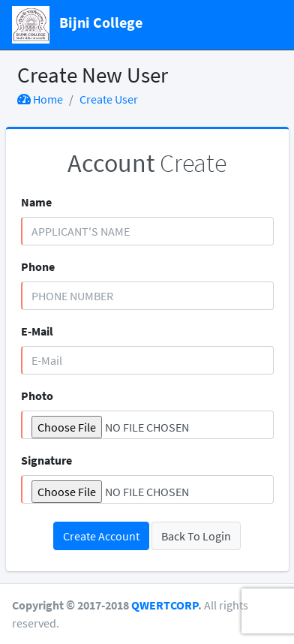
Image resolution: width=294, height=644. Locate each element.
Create (147, 163)
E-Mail (37, 331)
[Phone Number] (147, 296)
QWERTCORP (165, 605)
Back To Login (196, 536)
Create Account (101, 536)
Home (40, 99)
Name (36, 202)
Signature (46, 460)
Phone (38, 266)
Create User (109, 99)
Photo (37, 396)
